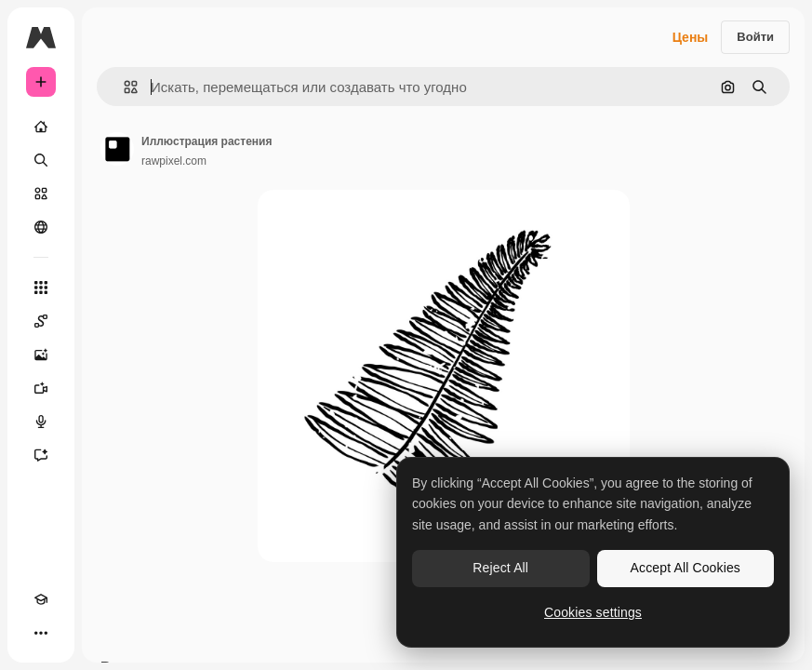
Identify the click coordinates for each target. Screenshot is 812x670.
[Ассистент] (41, 455)
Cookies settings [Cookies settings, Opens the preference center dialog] (593, 612)
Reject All (500, 568)
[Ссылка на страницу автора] (117, 149)
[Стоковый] (41, 194)
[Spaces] (41, 321)
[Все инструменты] (41, 288)
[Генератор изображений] (41, 355)
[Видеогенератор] (41, 388)
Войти (755, 37)
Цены (691, 37)
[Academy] (41, 599)
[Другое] (41, 633)
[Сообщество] (41, 227)
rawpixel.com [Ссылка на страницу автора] (174, 161)
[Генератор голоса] (41, 422)
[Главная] (41, 127)
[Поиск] (41, 160)
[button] (123, 87)
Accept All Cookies (686, 568)
